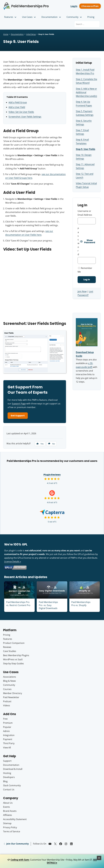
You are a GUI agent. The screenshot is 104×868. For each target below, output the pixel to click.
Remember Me (85, 270)
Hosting (7, 773)
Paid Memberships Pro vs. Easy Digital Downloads (48, 605)
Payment (8, 739)
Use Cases (29, 17)
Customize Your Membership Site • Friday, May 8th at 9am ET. (52, 861)
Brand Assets (10, 811)
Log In (74, 6)
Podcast (7, 701)
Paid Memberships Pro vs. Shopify (81, 604)
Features (11, 17)
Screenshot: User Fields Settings (25, 117)
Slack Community (12, 785)
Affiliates (8, 815)
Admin (6, 731)
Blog (5, 781)
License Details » (13, 562)
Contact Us (9, 790)
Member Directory (13, 693)
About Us (8, 803)
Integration (9, 735)
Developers (9, 777)
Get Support (18, 416)
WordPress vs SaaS (13, 659)
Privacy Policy (10, 827)
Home (6, 34)
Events (6, 807)
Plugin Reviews (52, 475)
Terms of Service (12, 831)
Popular (7, 727)
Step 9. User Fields (86, 149)
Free (5, 719)
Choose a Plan (90, 6)
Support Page (19, 404)
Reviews (7, 647)
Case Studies (10, 651)
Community (74, 17)
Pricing (91, 17)
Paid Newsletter (11, 697)
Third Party (9, 743)
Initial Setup (31, 34)
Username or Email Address (85, 213)
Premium (8, 723)
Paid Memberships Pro (26, 4)
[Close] (99, 858)
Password (78, 241)
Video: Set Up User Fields (21, 112)
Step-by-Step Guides (13, 663)
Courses (7, 689)
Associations (10, 677)
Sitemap (7, 823)
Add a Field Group (18, 102)
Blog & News (9, 681)
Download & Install (13, 769)
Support (7, 761)
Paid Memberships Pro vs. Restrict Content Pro (18, 604)
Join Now (82, 291)
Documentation (51, 17)
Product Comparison (14, 643)
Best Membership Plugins (16, 655)
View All (7, 748)
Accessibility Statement (15, 819)
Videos (7, 705)
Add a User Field (17, 107)
